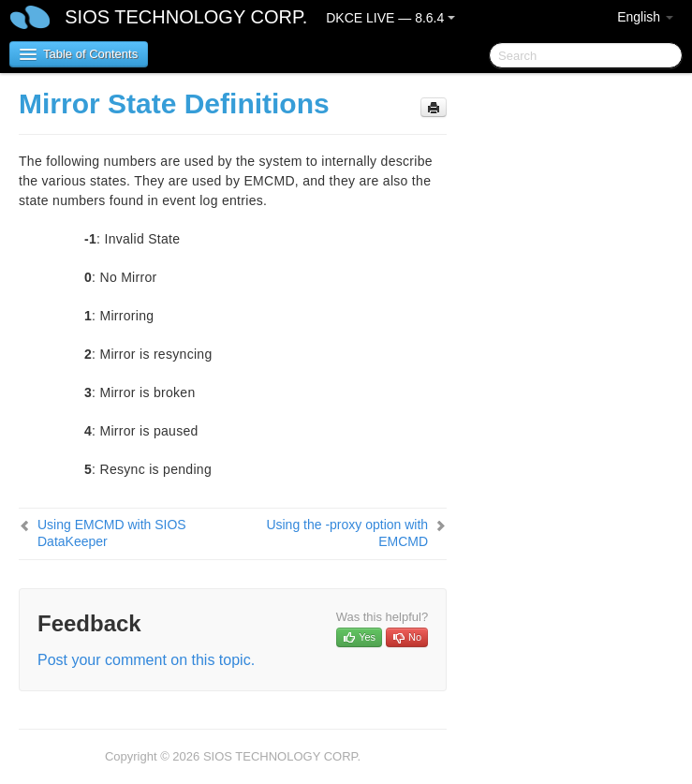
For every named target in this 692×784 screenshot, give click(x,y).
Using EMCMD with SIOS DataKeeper (112, 533)
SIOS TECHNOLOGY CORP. (186, 17)
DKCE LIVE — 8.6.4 (390, 18)
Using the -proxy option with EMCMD (347, 533)
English (645, 17)
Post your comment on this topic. (146, 660)
